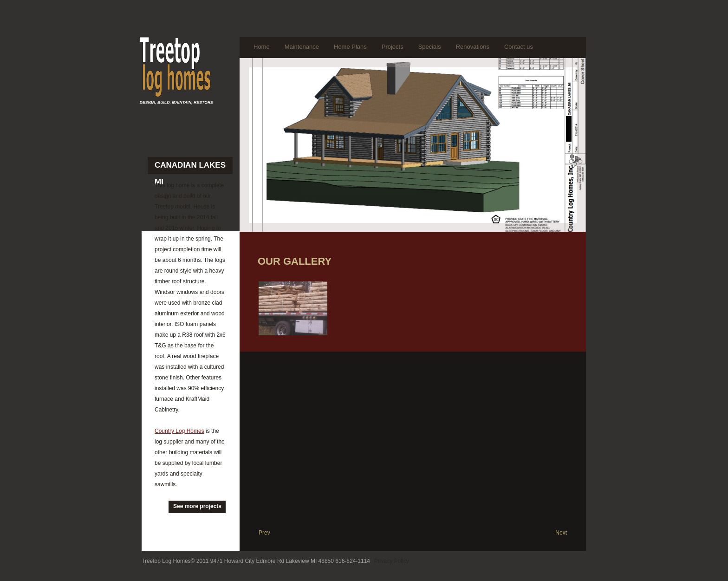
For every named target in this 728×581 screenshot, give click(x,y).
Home (262, 47)
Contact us (519, 47)
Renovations (473, 47)
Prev (264, 533)
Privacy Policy (392, 561)
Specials (430, 47)
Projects (393, 47)
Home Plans (350, 47)
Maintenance (302, 47)
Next (561, 533)
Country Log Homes (179, 431)
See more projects (197, 506)
